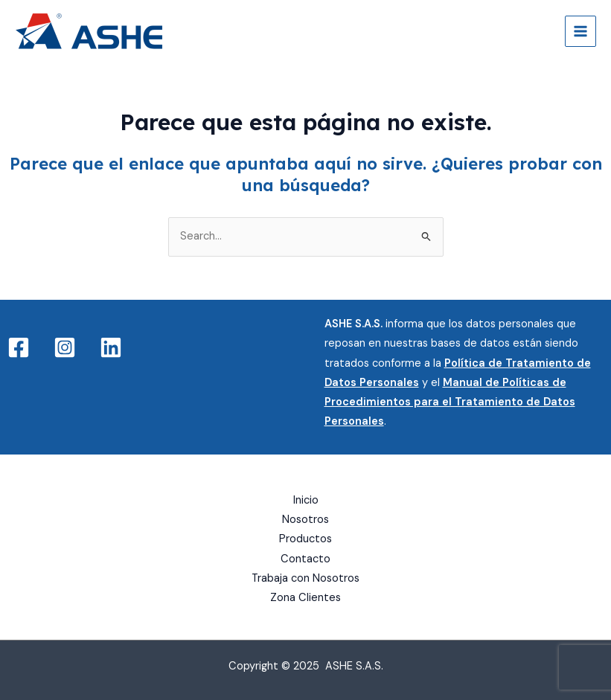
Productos (305, 539)
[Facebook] (19, 347)
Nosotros (305, 520)
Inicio (306, 500)
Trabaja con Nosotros (305, 578)
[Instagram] (65, 347)
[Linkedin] (111, 347)
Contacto (305, 559)
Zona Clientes (305, 598)
